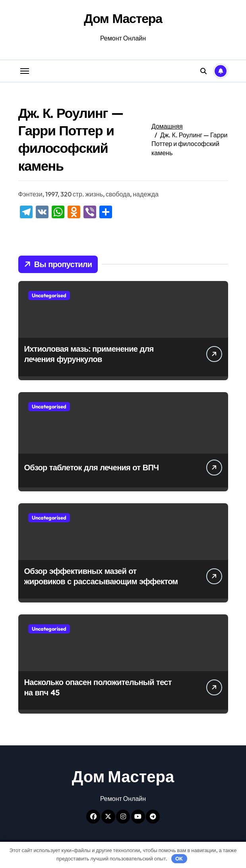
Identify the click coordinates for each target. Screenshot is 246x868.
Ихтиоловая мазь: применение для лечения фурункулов (89, 354)
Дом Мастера (123, 18)
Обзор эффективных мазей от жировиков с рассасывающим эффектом (101, 576)
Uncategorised (49, 295)
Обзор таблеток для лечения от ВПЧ (92, 467)
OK (179, 858)
